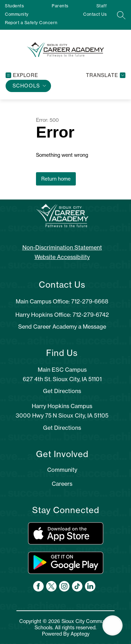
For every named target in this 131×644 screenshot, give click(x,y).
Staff (102, 6)
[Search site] (121, 15)
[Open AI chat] (112, 625)
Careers (62, 484)
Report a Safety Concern (31, 23)
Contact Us (95, 14)
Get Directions (62, 391)
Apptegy (80, 634)
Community (17, 14)
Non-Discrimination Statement (62, 247)
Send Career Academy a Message (62, 327)
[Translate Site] (105, 75)
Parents (60, 6)
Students (14, 6)
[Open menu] (22, 75)
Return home (56, 179)
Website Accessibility (62, 257)
